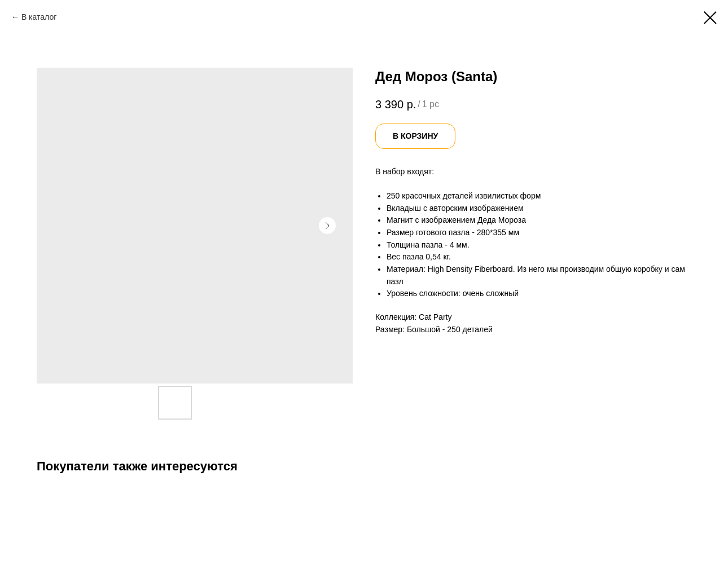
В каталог (39, 17)
